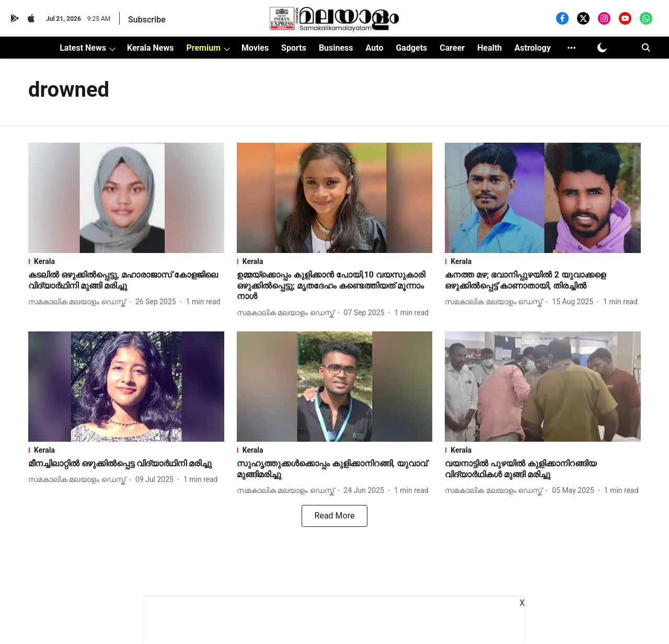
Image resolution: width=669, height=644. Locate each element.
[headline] (126, 281)
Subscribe (147, 20)
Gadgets (411, 48)
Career (452, 48)
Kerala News (150, 48)
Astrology (533, 48)
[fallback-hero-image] (126, 198)
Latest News (83, 48)
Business (336, 48)
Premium (203, 48)
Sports (294, 48)
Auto (375, 48)
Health (489, 48)
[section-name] (126, 261)
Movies (255, 48)
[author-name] (79, 302)
